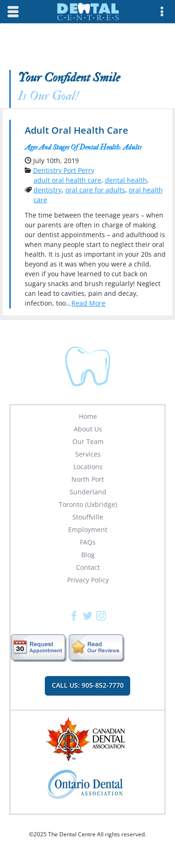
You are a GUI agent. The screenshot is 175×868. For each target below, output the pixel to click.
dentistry (48, 190)
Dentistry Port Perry (64, 170)
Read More (88, 303)
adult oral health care (67, 180)
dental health (126, 180)
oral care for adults (95, 190)
